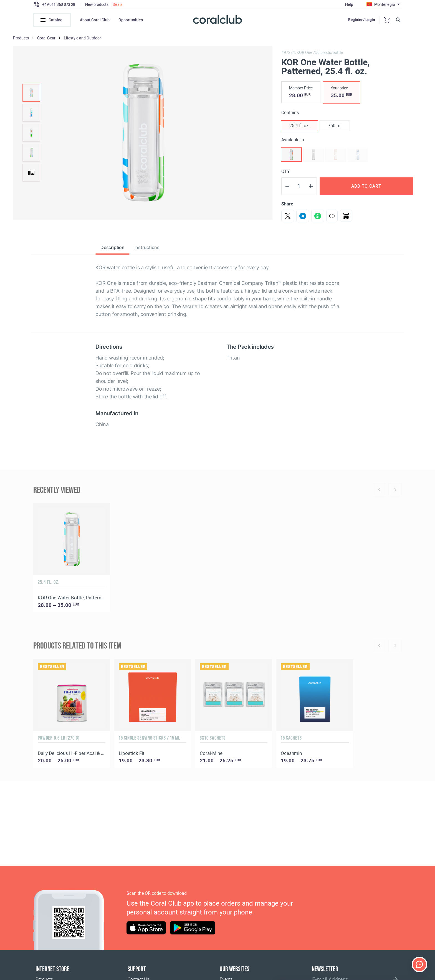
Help (349, 4)
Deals (117, 4)
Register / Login (362, 20)
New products (97, 4)
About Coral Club (95, 20)
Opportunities (131, 20)
